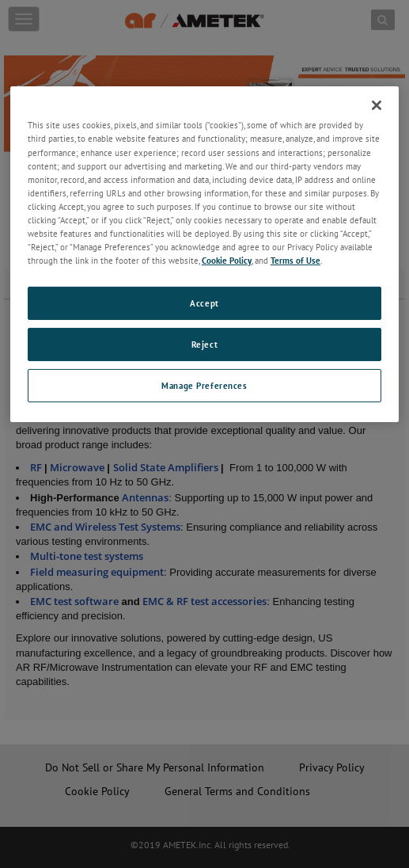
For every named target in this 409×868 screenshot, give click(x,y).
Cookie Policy (227, 260)
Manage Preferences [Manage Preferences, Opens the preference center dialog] (204, 385)
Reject (204, 344)
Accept (204, 303)
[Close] (377, 105)
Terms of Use (295, 260)
